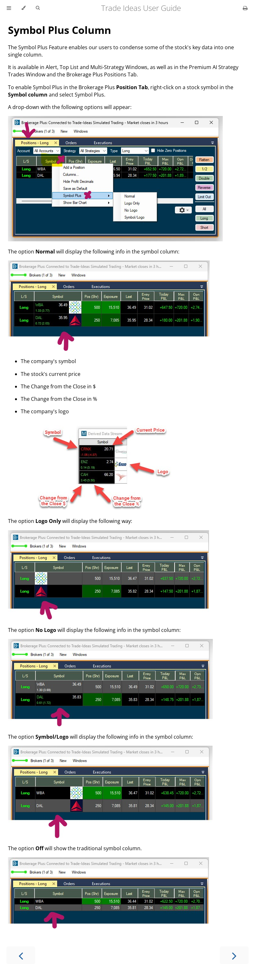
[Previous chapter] (21, 955)
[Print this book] (245, 8)
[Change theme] (23, 8)
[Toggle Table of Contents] (9, 8)
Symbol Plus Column (60, 30)
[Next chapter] (234, 955)
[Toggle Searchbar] (38, 8)
